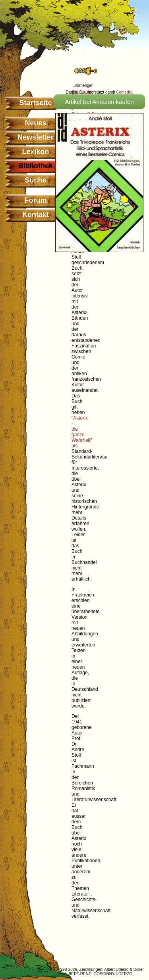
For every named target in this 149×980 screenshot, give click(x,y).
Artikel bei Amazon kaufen (99, 102)
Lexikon (35, 152)
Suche (35, 180)
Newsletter (36, 137)
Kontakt (36, 215)
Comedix (124, 92)
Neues (35, 123)
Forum (36, 200)
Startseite (35, 103)
